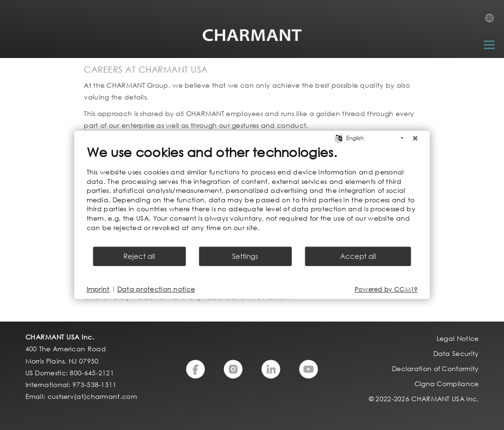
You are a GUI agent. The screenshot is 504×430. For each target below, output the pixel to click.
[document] (252, 195)
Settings (245, 256)
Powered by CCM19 (386, 289)
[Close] (415, 138)
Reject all (139, 256)
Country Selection (492, 21)
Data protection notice (156, 289)
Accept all (358, 256)
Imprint (98, 289)
